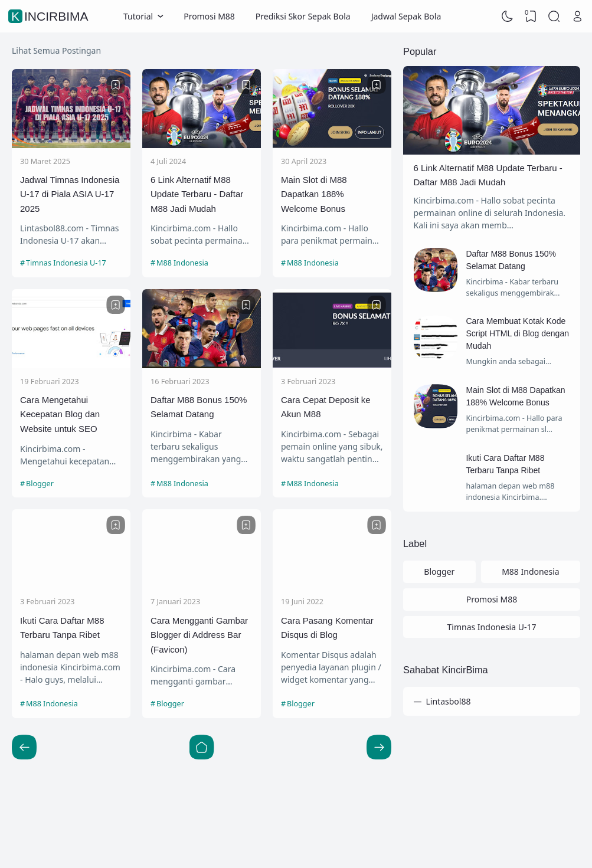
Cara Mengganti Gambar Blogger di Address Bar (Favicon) (199, 635)
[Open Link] (577, 17)
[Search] (554, 17)
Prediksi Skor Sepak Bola (303, 16)
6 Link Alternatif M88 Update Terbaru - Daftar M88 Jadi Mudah (197, 194)
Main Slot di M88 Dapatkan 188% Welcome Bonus (314, 194)
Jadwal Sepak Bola (406, 16)
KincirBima (50, 16)
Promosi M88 (209, 16)
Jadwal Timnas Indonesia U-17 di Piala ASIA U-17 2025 (70, 194)
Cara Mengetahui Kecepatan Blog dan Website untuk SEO (60, 414)
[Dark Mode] (508, 17)
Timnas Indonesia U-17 (66, 263)
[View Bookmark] (531, 17)
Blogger (40, 484)
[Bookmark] (116, 85)
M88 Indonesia (182, 263)
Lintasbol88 (449, 701)
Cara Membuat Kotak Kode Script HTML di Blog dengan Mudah (517, 333)
